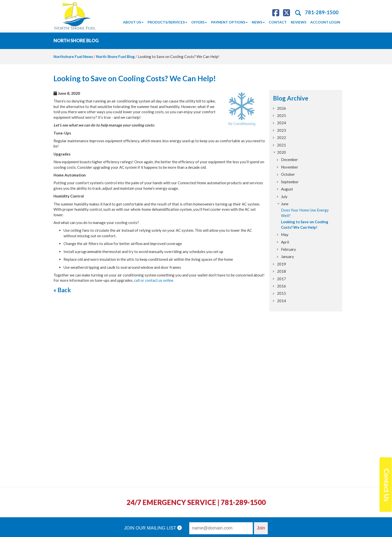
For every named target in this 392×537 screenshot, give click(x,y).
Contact (278, 22)
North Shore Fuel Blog (115, 56)
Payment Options (229, 22)
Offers (199, 22)
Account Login (325, 22)
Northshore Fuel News (73, 56)
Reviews (298, 22)
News (258, 22)
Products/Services (167, 22)
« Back (62, 290)
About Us (133, 22)
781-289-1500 (322, 12)
